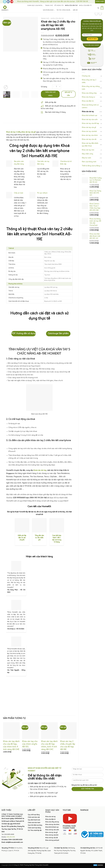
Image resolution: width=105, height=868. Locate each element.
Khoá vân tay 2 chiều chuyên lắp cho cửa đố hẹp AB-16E (68, 746)
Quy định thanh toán (34, 820)
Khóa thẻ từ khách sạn (90, 116)
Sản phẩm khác (49, 10)
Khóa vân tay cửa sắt (89, 139)
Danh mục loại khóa (35, 6)
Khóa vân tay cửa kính (89, 132)
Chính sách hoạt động (34, 828)
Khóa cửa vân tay (71, 6)
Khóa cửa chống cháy (89, 93)
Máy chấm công (87, 154)
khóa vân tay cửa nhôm (90, 135)
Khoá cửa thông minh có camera (90, 106)
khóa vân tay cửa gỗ (29, 132)
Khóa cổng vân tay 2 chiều (89, 81)
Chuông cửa (86, 76)
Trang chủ (49, 6)
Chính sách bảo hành (34, 823)
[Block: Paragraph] (39, 407)
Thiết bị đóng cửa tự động (91, 166)
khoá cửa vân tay (40, 470)
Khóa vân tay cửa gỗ (89, 128)
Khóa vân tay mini (88, 150)
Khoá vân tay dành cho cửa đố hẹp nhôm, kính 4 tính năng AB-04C (49, 746)
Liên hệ (75, 10)
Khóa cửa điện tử (85, 6)
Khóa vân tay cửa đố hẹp (90, 124)
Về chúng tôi (59, 6)
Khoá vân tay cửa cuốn (90, 120)
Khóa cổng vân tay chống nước (91, 88)
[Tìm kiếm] (98, 8)
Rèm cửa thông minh (89, 162)
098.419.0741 (11, 837)
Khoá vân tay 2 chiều (13, 132)
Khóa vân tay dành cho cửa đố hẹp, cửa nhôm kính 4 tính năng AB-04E (11, 746)
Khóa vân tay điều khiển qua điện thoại (90, 145)
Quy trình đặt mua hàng (35, 825)
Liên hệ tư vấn (68, 94)
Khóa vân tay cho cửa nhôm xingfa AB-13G (30, 744)
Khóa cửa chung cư (88, 97)
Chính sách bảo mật (34, 817)
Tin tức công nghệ (64, 10)
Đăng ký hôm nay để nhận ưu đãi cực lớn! (84, 785)
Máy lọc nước (86, 158)
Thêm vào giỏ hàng (50, 94)
